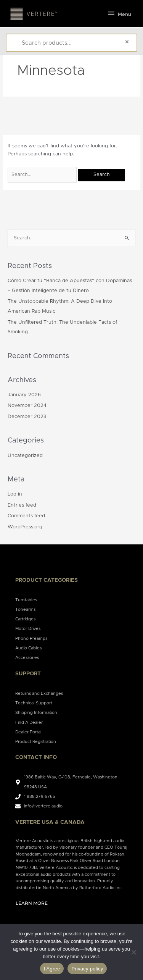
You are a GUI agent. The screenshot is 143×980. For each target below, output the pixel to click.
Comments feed (26, 516)
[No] (133, 952)
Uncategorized (25, 456)
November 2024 (27, 406)
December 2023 (27, 417)
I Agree (52, 969)
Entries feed (22, 505)
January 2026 (24, 395)
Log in (15, 494)
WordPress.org (25, 527)
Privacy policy (87, 969)
